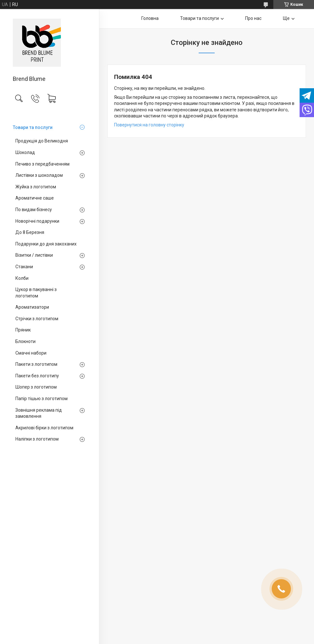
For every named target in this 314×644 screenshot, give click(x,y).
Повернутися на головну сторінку (149, 125)
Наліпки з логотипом (37, 439)
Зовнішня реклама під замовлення (39, 413)
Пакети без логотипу (37, 376)
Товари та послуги (33, 127)
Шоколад (25, 152)
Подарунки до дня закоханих (46, 244)
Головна (150, 18)
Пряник (23, 330)
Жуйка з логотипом (36, 187)
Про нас (253, 18)
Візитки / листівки (34, 255)
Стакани (24, 267)
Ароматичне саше (35, 198)
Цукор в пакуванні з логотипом (36, 293)
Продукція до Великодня (42, 141)
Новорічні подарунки (37, 221)
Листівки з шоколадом (39, 175)
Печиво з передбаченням (42, 164)
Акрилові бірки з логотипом (44, 428)
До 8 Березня (30, 232)
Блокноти (25, 341)
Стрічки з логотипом (37, 319)
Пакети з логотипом (36, 364)
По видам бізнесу (34, 210)
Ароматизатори (32, 307)
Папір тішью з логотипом (41, 399)
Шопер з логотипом (36, 387)
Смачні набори (31, 353)
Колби (22, 278)
